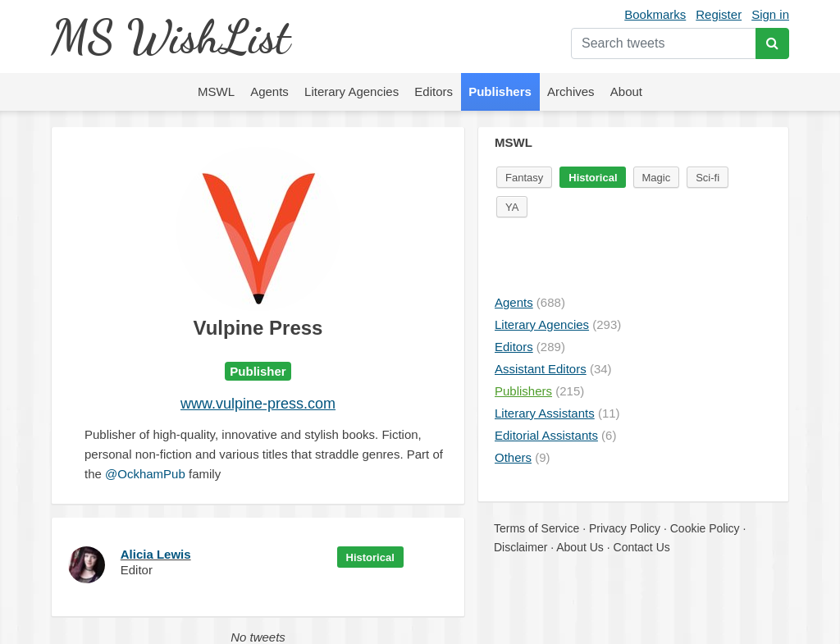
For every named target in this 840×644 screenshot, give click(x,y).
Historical (370, 557)
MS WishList (170, 37)
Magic (657, 178)
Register (719, 14)
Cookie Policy (705, 528)
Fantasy (524, 178)
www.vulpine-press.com (258, 404)
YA (512, 207)
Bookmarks (655, 14)
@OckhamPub (145, 474)
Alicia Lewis (156, 554)
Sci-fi (708, 178)
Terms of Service (536, 528)
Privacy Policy (625, 528)
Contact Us (642, 547)
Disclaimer (520, 547)
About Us (580, 547)
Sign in (770, 14)
